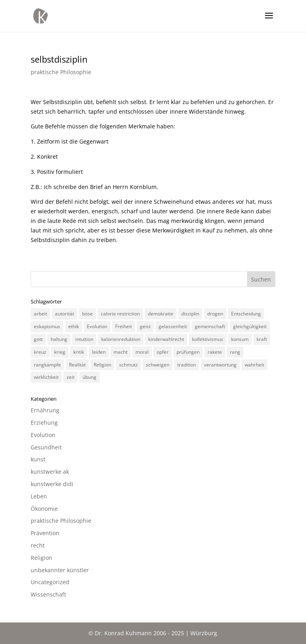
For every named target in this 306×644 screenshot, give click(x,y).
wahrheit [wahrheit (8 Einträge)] (254, 365)
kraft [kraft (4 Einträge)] (262, 339)
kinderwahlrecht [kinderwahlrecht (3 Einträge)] (166, 339)
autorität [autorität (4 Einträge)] (65, 314)
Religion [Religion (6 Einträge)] (102, 365)
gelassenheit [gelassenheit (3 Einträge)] (173, 326)
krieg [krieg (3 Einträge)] (60, 352)
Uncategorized (50, 582)
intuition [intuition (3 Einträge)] (84, 339)
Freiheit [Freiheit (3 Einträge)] (124, 326)
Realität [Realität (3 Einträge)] (77, 365)
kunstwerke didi (52, 484)
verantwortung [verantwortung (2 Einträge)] (220, 365)
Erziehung (44, 422)
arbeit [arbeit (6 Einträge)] (40, 314)
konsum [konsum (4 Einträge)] (240, 339)
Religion (41, 558)
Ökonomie (44, 509)
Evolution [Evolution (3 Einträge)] (97, 326)
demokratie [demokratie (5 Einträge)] (161, 314)
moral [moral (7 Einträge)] (142, 352)
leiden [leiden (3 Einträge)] (99, 352)
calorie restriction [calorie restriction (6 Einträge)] (120, 314)
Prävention (45, 533)
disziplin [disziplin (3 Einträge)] (190, 314)
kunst (38, 459)
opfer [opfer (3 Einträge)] (163, 352)
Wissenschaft (48, 594)
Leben (39, 496)
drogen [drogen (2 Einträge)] (215, 314)
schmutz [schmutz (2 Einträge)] (128, 365)
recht (38, 545)
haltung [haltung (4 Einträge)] (59, 339)
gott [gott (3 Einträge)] (38, 339)
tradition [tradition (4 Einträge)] (187, 365)
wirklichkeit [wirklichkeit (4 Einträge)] (46, 377)
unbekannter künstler (60, 570)
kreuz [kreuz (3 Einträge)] (40, 352)
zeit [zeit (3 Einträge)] (71, 377)
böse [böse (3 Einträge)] (87, 314)
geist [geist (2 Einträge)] (145, 326)
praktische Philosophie (61, 72)
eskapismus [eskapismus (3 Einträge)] (47, 326)
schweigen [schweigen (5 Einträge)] (158, 365)
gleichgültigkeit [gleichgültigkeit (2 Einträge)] (250, 326)
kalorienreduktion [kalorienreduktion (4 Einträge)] (121, 339)
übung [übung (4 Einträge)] (89, 377)
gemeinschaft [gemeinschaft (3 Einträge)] (210, 326)
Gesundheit (46, 447)
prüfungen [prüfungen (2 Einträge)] (188, 352)
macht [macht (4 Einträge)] (121, 352)
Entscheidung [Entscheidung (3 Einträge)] (246, 314)
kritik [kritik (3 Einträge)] (79, 352)
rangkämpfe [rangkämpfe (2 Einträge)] (47, 365)
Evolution (43, 435)
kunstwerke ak (50, 472)
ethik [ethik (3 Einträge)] (74, 326)
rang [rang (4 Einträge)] (235, 352)
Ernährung (45, 410)
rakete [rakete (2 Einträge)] (215, 352)
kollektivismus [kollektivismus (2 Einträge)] (208, 339)
